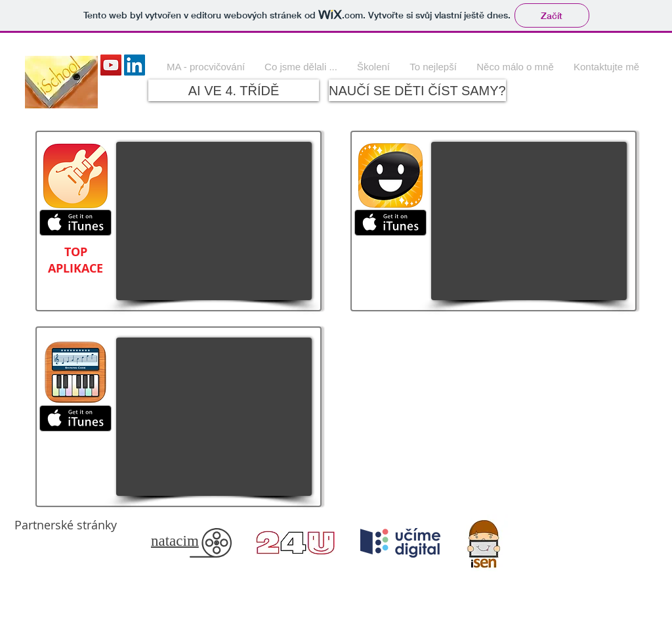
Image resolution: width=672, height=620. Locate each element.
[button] (301, 67)
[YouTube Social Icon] (111, 65)
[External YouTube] (214, 221)
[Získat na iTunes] (75, 223)
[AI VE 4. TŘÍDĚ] (234, 90)
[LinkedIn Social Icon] (135, 65)
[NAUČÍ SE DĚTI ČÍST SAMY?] (417, 90)
